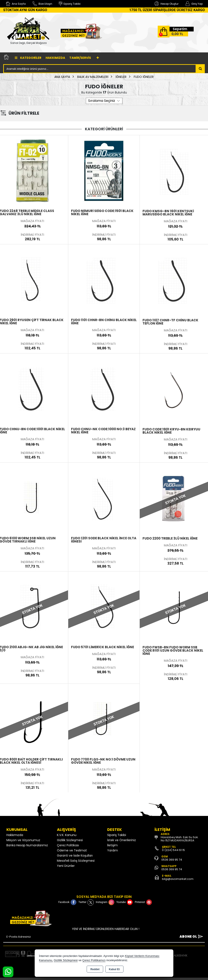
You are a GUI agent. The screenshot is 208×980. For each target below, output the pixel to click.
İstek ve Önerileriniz (122, 840)
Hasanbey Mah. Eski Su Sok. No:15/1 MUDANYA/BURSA (180, 839)
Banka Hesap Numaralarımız (27, 845)
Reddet (95, 969)
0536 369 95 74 (172, 860)
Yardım (113, 850)
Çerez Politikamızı (94, 960)
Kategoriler (28, 58)
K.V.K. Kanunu (67, 835)
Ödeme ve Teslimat (72, 850)
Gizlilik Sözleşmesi (70, 840)
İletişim (112, 845)
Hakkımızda (55, 58)
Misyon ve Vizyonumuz (23, 840)
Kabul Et (114, 969)
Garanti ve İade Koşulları (75, 855)
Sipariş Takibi (117, 835)
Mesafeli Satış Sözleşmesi (76, 861)
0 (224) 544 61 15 (173, 850)
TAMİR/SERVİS (80, 58)
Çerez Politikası (68, 845)
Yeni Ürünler (66, 866)
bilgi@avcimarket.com (178, 879)
